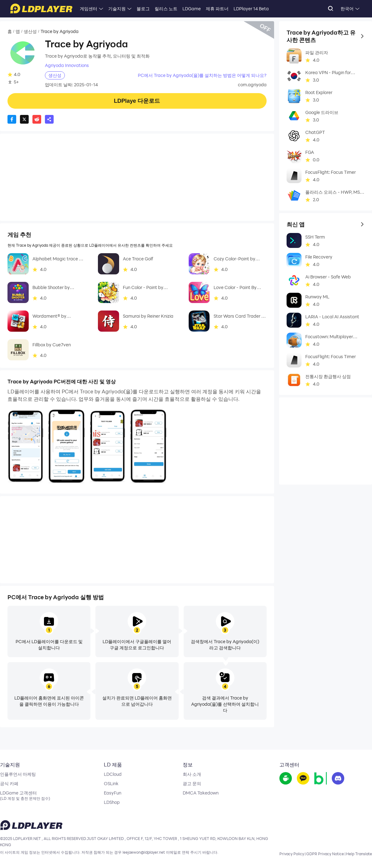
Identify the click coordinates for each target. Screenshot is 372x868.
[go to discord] (338, 779)
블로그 (143, 9)
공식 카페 (9, 784)
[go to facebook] (286, 779)
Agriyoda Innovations (67, 65)
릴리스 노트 (166, 9)
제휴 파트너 (217, 9)
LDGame (192, 9)
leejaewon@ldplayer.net (144, 852)
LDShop (112, 802)
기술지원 (117, 9)
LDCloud (113, 774)
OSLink (111, 784)
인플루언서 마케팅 (18, 774)
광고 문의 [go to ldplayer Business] (192, 784)
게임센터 (89, 9)
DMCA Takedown (201, 793)
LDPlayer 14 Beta (251, 9)
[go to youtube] (303, 779)
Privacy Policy (292, 854)
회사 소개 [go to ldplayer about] (192, 774)
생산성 (30, 31)
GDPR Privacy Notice (325, 854)
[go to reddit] (321, 779)
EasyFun (113, 793)
